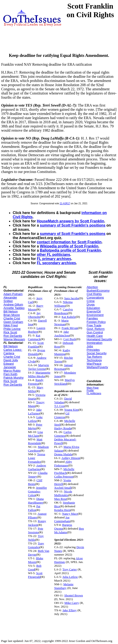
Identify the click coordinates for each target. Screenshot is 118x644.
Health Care (95, 336)
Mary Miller (36, 389)
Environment (95, 315)
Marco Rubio (12, 371)
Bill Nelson (11, 311)
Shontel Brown (73, 595)
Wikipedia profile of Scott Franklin (69, 246)
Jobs (90, 346)
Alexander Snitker (10, 299)
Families (92, 318)
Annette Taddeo (14, 308)
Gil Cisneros (62, 415)
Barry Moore (36, 307)
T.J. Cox (59, 406)
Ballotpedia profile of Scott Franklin (70, 250)
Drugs (91, 304)
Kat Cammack (34, 337)
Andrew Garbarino (37, 467)
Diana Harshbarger (36, 501)
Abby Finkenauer (63, 463)
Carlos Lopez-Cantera (13, 351)
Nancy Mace (70, 514)
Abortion (92, 287)
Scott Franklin (36, 345)
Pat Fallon (34, 508)
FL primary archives (54, 259)
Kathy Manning (62, 352)
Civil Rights (94, 294)
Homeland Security (99, 339)
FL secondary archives (56, 263)
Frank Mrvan (70, 328)
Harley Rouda (63, 428)
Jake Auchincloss (62, 333)
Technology (94, 360)
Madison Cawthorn (38, 449)
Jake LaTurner (35, 411)
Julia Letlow (70, 577)
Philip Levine (12, 329)
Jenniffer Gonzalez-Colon (38, 491)
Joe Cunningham (62, 519)
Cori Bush (70, 339)
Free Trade (94, 325)
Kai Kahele (69, 317)
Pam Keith (10, 374)
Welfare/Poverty (97, 367)
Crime (91, 301)
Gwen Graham (13, 322)
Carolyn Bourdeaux (64, 311)
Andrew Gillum (13, 304)
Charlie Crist (12, 318)
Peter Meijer (35, 426)
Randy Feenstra (36, 382)
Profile (90, 390)
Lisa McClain (35, 434)
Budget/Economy (98, 291)
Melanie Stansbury (64, 586)
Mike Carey (72, 603)
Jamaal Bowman (64, 367)
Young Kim (71, 410)
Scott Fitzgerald (35, 575)
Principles (93, 350)
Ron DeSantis (13, 336)
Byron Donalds (37, 352)
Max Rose (61, 499)
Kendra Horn (62, 510)
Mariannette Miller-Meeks (39, 374)
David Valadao (63, 400)
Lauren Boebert (37, 330)
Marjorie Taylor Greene (39, 367)
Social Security (97, 353)
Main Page (93, 388)
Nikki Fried (11, 325)
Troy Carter (70, 569)
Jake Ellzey (70, 610)
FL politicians (94, 393)
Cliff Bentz (35, 482)
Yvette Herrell (63, 482)
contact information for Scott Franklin (69, 242)
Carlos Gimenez (63, 434)
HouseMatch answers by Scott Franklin (70, 221)
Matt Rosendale (35, 441)
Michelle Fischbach (64, 471)
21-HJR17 (65, 203)
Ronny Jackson (37, 523)
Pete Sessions (36, 530)
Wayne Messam (14, 339)
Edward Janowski (10, 365)
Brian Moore (12, 315)
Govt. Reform (96, 329)
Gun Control (95, 332)
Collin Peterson (64, 476)
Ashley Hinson (71, 458)
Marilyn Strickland (64, 382)
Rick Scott (10, 332)
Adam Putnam (13, 294)
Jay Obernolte (34, 315)
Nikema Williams (64, 304)
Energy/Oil (94, 311)
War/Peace (94, 364)
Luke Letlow (35, 419)
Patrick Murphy (14, 378)
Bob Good (35, 568)
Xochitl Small (63, 488)
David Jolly (11, 360)
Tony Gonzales (36, 545)
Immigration (95, 343)
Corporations (95, 298)
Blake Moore (36, 560)
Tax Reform (94, 357)
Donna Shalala (63, 454)
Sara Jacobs (72, 298)
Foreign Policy (96, 322)
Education (93, 308)
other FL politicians (54, 255)
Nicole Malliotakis (63, 493)
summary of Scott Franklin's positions (73, 225)
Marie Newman (62, 322)
